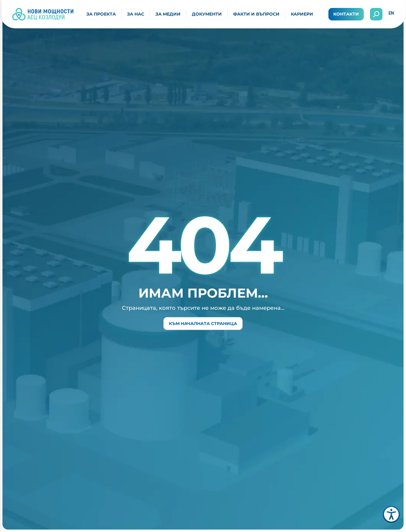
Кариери (302, 14)
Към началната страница (203, 324)
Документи (207, 14)
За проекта (101, 14)
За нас (136, 14)
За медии (168, 14)
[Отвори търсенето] (376, 14)
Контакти (346, 14)
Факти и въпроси (256, 14)
